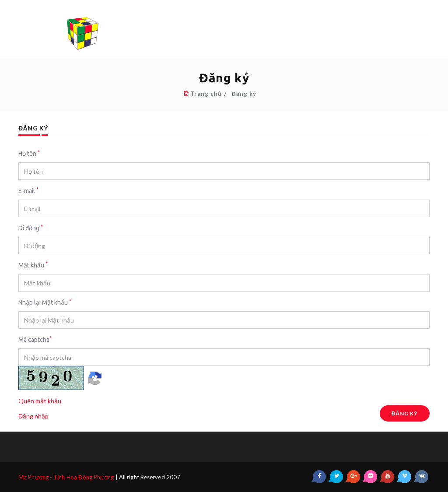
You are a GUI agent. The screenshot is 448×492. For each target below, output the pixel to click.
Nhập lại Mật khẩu (45, 302)
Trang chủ (206, 94)
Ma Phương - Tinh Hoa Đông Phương (66, 477)
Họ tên (29, 153)
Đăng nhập (33, 416)
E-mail (28, 190)
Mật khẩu (33, 265)
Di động (31, 228)
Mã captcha (35, 339)
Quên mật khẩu (40, 401)
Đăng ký (244, 94)
